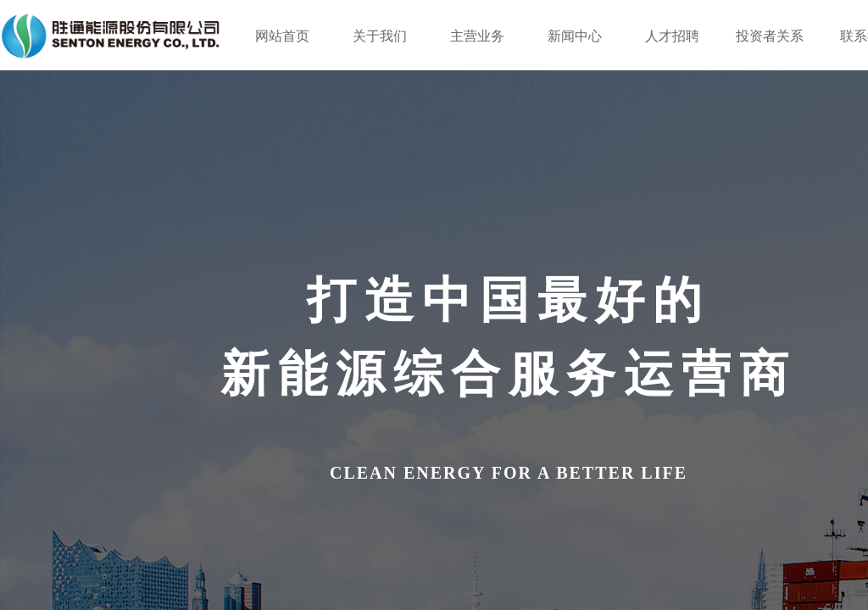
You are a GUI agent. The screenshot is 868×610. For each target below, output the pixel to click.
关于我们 (380, 36)
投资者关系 (770, 36)
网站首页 (282, 36)
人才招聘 (672, 36)
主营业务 (477, 36)
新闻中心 (575, 36)
